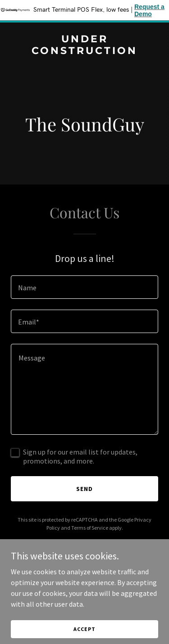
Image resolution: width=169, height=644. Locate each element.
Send (84, 489)
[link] (84, 51)
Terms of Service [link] (90, 528)
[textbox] (84, 287)
